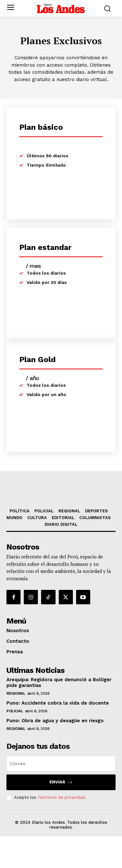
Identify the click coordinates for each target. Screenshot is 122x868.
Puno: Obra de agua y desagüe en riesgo (55, 752)
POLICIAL (15, 742)
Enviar (61, 814)
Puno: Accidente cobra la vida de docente (58, 734)
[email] (61, 795)
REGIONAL (16, 725)
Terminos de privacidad (61, 829)
